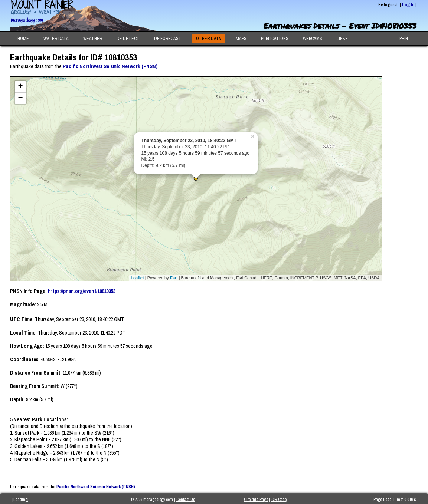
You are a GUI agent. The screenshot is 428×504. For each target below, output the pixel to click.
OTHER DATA (209, 39)
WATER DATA (56, 39)
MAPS (241, 39)
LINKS (342, 39)
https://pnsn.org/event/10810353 (81, 291)
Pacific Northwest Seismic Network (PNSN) (110, 66)
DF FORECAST (168, 39)
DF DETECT (128, 39)
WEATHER (93, 39)
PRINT (405, 39)
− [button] (20, 98)
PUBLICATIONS (275, 39)
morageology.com (27, 20)
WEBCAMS (313, 39)
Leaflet (137, 278)
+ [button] (20, 87)
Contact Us (186, 500)
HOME (23, 39)
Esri (174, 278)
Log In (408, 5)
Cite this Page (256, 500)
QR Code (279, 500)
